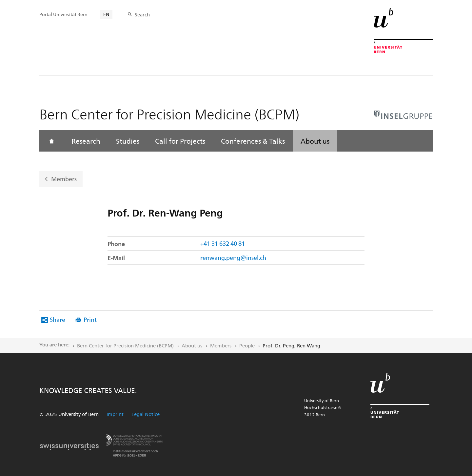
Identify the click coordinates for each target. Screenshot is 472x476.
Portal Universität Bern (63, 14)
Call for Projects (180, 141)
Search (142, 14)
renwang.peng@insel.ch (233, 257)
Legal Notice (146, 414)
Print (90, 319)
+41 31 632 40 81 (223, 243)
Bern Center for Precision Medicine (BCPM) (125, 345)
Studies (128, 141)
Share (58, 319)
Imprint (115, 414)
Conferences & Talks (253, 141)
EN (106, 14)
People (247, 345)
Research (86, 141)
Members (64, 179)
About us (315, 141)
